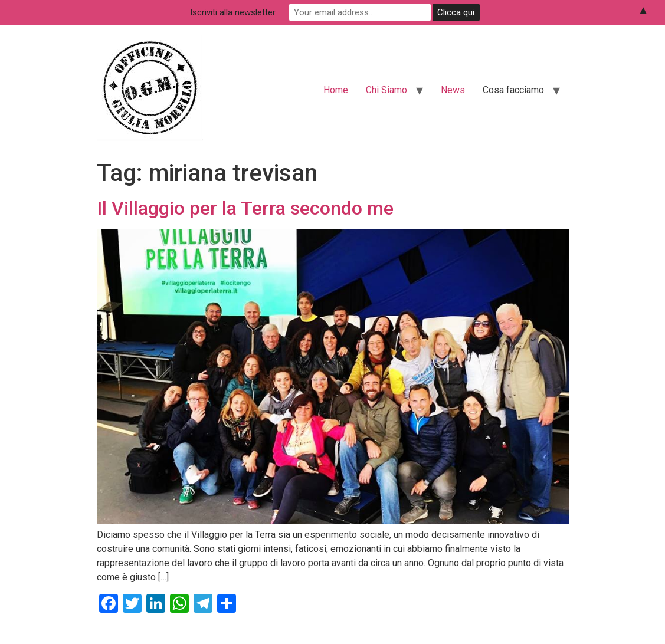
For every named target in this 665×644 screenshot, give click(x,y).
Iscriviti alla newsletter (233, 12)
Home (336, 90)
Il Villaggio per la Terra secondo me (245, 208)
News (453, 90)
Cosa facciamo (513, 90)
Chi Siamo (386, 90)
